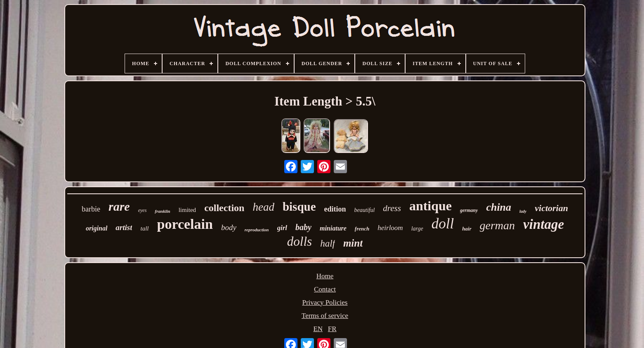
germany (469, 210)
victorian (551, 208)
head (263, 207)
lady (523, 211)
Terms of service (325, 316)
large (417, 229)
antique (431, 206)
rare (119, 206)
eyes (143, 210)
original (97, 228)
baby (303, 227)
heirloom (390, 228)
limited (188, 210)
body (229, 227)
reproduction (257, 230)
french (362, 229)
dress (392, 208)
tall (144, 228)
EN (318, 329)
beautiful (365, 210)
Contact (325, 289)
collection (224, 208)
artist (124, 227)
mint (353, 243)
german (498, 225)
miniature (333, 228)
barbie (91, 209)
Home (325, 276)
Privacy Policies (325, 302)
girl (282, 228)
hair (467, 229)
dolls (300, 241)
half (328, 243)
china (499, 207)
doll (443, 224)
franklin (162, 211)
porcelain (185, 224)
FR (332, 329)
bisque (299, 207)
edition (335, 209)
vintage (544, 224)
